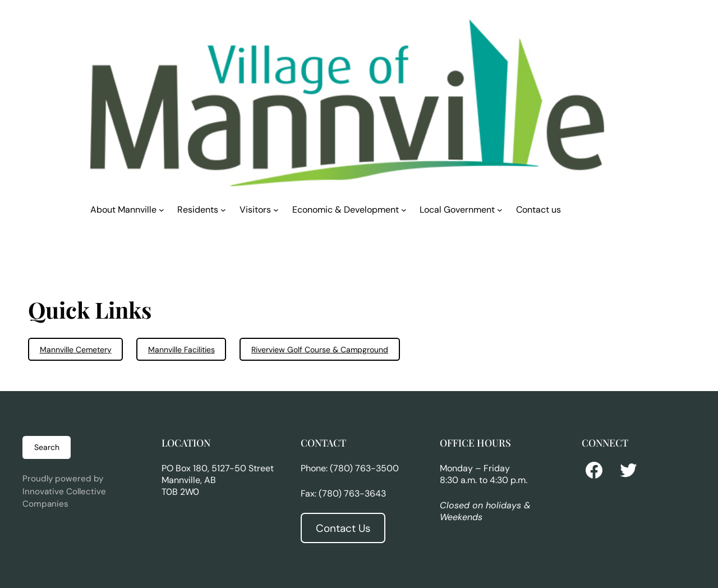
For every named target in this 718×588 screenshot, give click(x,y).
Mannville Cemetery (76, 350)
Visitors (255, 210)
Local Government (457, 210)
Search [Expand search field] (47, 447)
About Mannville (123, 210)
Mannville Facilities (181, 350)
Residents (198, 210)
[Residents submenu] (223, 209)
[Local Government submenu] (500, 209)
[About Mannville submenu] (162, 209)
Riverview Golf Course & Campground (320, 350)
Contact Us (343, 528)
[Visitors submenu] (276, 209)
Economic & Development (346, 210)
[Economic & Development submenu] (404, 209)
